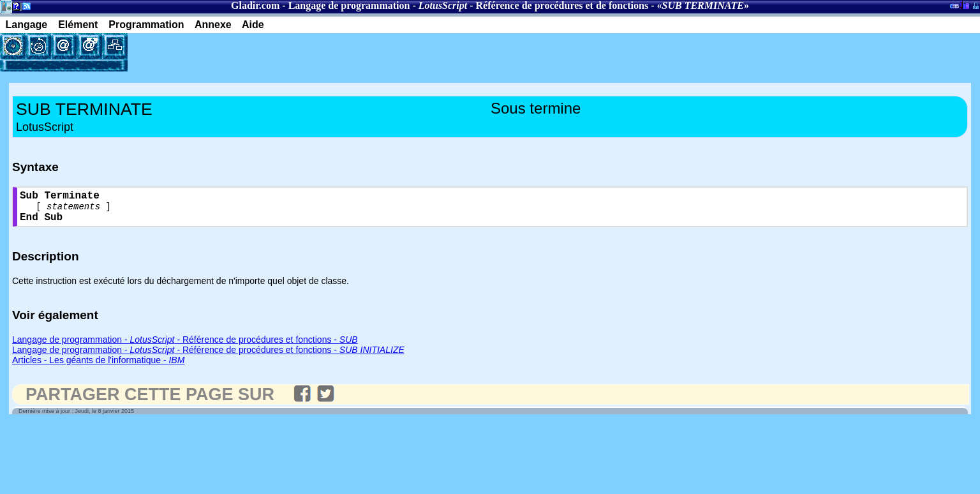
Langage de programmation (349, 5)
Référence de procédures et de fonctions (562, 5)
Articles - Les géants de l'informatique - (98, 367)
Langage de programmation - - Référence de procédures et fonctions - (185, 347)
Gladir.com (255, 5)
